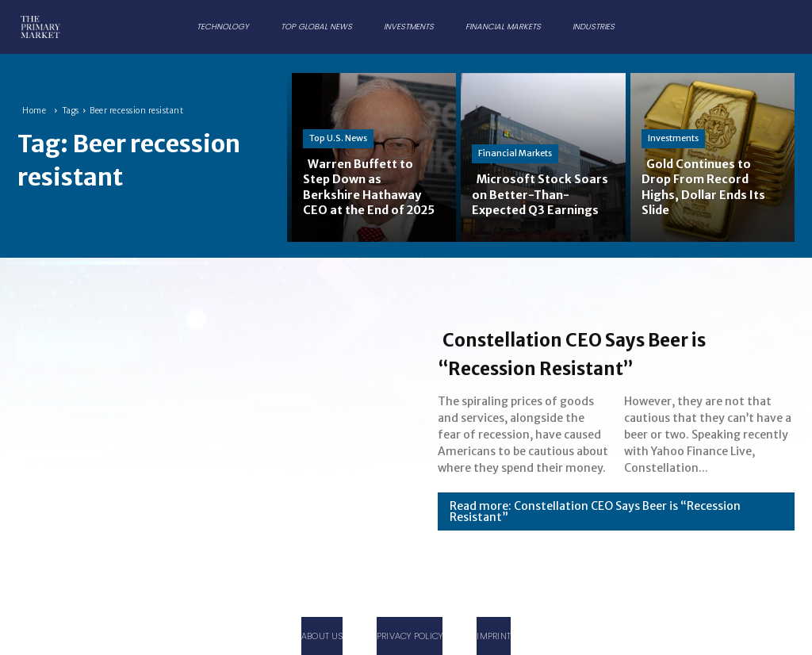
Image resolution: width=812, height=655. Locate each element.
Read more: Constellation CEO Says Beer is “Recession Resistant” (595, 511)
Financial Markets (515, 139)
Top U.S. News (338, 123)
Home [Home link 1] (34, 111)
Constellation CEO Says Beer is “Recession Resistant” (613, 352)
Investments (673, 139)
